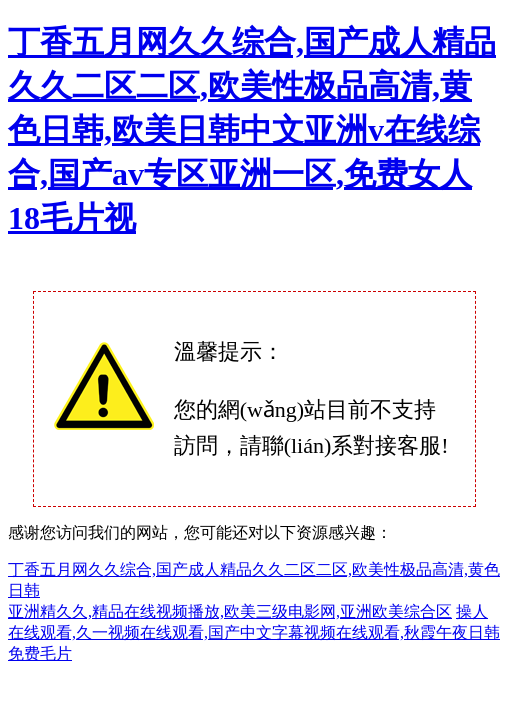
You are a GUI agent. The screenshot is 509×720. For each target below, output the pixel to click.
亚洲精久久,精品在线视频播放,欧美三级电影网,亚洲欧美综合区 (230, 611)
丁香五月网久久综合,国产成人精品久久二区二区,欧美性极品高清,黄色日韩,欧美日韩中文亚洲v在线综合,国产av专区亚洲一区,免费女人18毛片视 (252, 130)
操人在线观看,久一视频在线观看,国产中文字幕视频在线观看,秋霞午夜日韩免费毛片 (254, 632)
